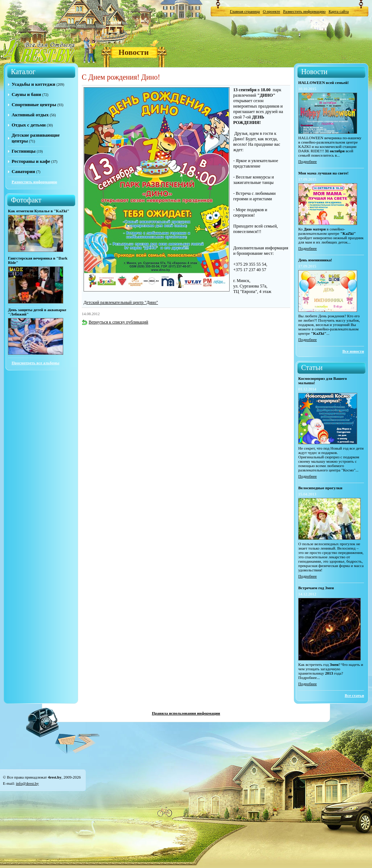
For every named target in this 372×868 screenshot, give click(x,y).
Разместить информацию (304, 11)
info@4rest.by (27, 783)
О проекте (271, 11)
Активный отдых (30, 115)
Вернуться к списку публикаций (115, 322)
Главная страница (245, 11)
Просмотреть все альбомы (35, 363)
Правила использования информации (186, 713)
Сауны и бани (26, 94)
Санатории (23, 171)
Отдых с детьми (29, 125)
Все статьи (354, 695)
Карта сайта (339, 11)
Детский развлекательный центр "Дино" (121, 302)
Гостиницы (24, 151)
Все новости (353, 351)
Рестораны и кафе (31, 161)
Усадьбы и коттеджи (33, 84)
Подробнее (308, 161)
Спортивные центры (34, 105)
